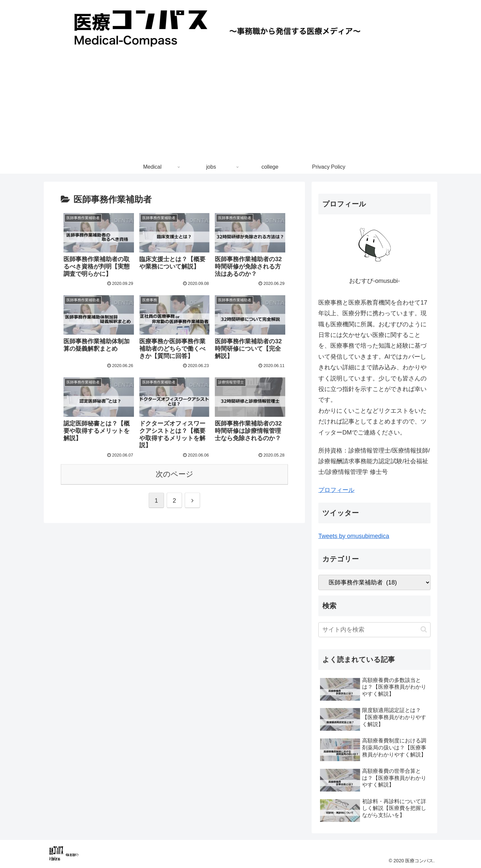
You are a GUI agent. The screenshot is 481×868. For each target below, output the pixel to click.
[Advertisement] (240, 110)
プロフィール (336, 490)
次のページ (175, 474)
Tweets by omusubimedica (354, 536)
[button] (424, 629)
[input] (374, 630)
